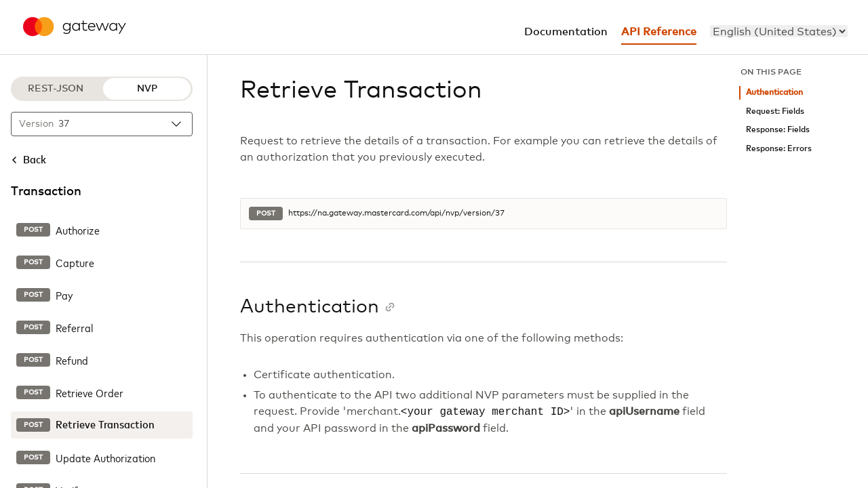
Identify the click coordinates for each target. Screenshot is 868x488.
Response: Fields (778, 130)
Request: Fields (775, 111)
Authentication (774, 93)
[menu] (779, 31)
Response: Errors (779, 149)
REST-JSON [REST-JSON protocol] (56, 89)
